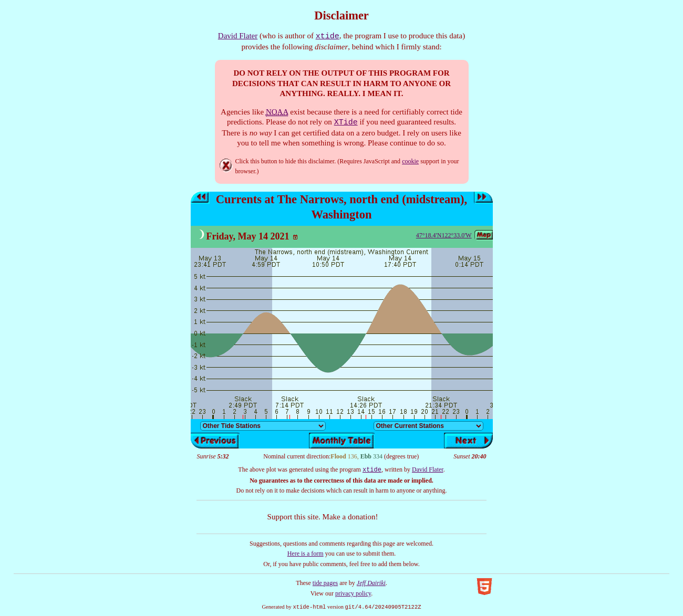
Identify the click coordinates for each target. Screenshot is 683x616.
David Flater (238, 36)
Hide (226, 165)
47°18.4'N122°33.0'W (444, 235)
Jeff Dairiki (371, 583)
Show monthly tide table (342, 441)
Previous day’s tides (200, 198)
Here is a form (306, 554)
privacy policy (353, 593)
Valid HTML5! (484, 587)
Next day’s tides (483, 198)
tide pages (325, 583)
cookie (410, 161)
